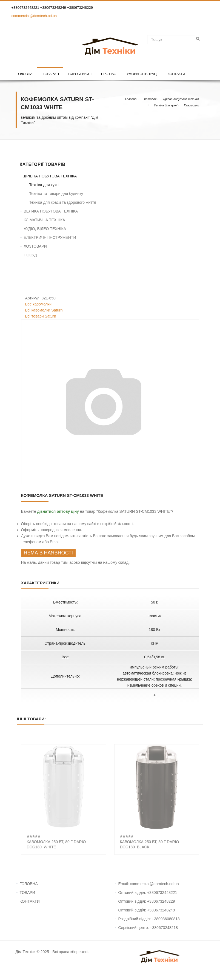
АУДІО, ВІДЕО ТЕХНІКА (45, 229)
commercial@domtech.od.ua (34, 16)
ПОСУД (30, 255)
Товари (51, 74)
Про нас (109, 74)
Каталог (150, 99)
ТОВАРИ (27, 893)
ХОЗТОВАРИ (35, 246)
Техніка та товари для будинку (56, 194)
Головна (25, 74)
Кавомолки (191, 105)
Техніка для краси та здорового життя (63, 202)
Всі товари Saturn (41, 316)
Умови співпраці (142, 74)
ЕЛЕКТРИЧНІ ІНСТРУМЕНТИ (50, 237)
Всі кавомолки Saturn (44, 310)
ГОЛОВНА (29, 884)
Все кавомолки (38, 304)
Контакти (176, 74)
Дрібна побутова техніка (181, 99)
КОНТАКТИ (30, 901)
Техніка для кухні (165, 105)
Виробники (80, 74)
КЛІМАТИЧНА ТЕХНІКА (45, 220)
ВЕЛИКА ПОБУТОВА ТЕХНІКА (51, 211)
